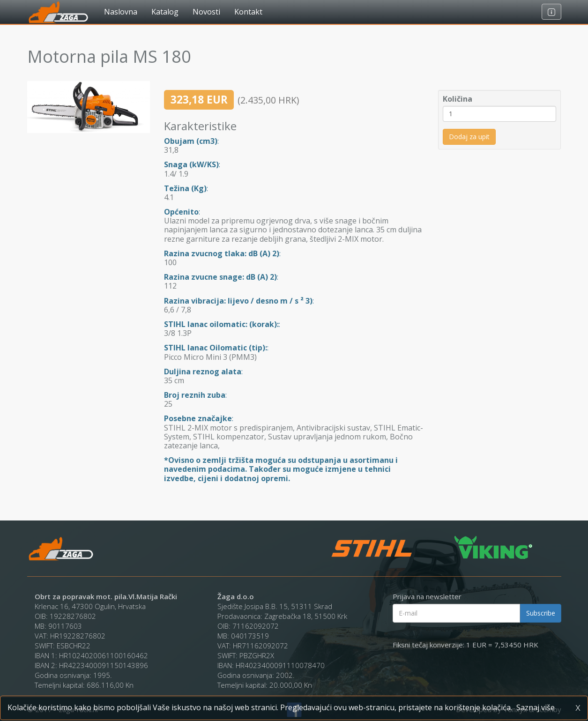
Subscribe (541, 613)
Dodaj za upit (469, 137)
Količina (458, 99)
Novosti (206, 12)
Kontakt (248, 12)
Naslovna (121, 12)
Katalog (165, 12)
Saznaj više (536, 707)
